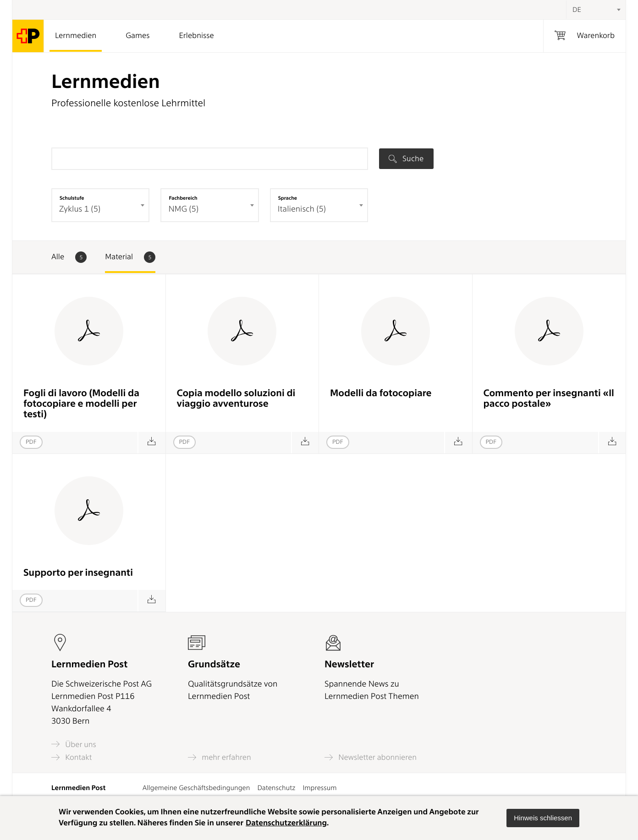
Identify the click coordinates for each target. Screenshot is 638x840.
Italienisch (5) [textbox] (302, 209)
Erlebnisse (196, 36)
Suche (406, 158)
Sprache (288, 198)
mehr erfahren (220, 757)
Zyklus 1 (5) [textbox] (80, 209)
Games (137, 36)
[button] (543, 818)
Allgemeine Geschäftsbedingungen (196, 788)
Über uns (74, 744)
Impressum (319, 788)
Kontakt (71, 757)
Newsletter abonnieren (371, 757)
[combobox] (596, 10)
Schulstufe (72, 198)
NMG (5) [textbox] (183, 209)
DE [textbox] (577, 10)
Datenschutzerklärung (286, 823)
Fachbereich (183, 198)
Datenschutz (276, 788)
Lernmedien (76, 36)
